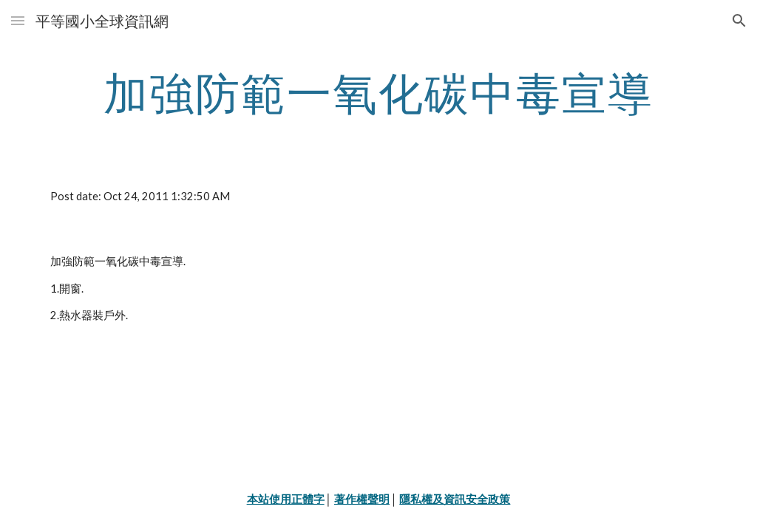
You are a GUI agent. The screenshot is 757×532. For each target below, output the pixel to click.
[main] (379, 92)
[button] (18, 20)
